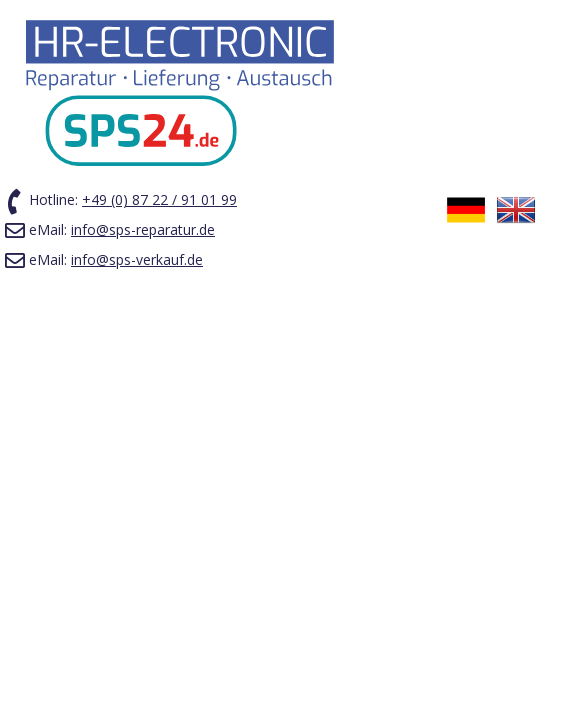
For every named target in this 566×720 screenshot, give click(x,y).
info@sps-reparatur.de (143, 229)
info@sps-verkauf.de (137, 259)
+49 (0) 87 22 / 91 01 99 (159, 199)
